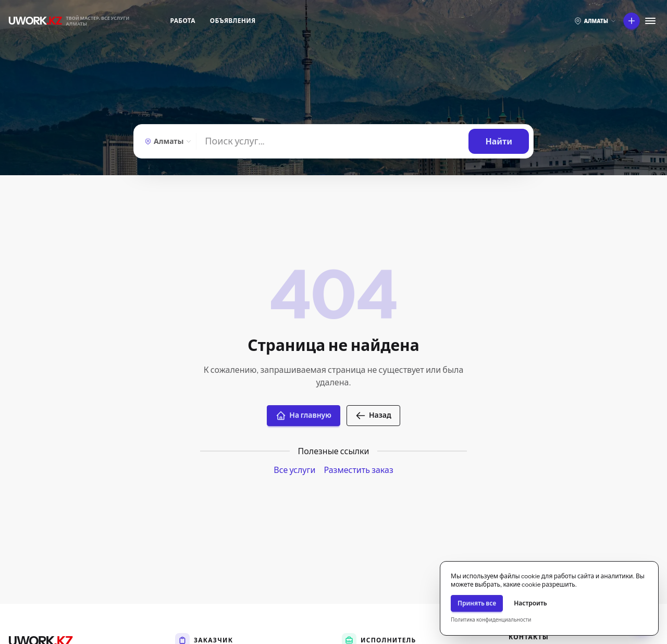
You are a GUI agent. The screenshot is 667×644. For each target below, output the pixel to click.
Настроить (530, 603)
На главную (304, 416)
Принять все (477, 603)
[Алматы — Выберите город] (167, 141)
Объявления (233, 21)
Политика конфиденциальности (491, 620)
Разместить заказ (358, 470)
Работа (183, 21)
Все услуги (294, 470)
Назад (373, 416)
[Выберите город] (595, 21)
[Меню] (650, 21)
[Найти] (332, 141)
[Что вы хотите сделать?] (632, 21)
